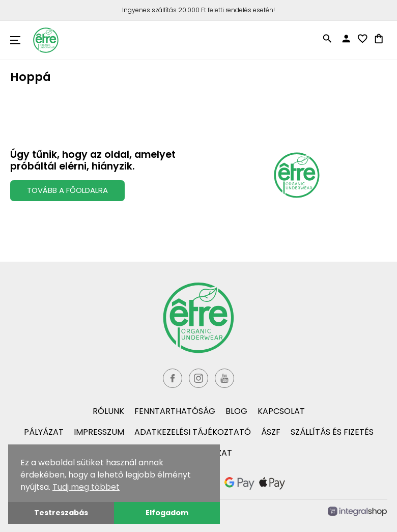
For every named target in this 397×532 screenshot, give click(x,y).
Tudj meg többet (86, 487)
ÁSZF (271, 432)
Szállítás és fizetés (332, 432)
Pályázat (44, 432)
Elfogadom (167, 513)
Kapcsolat (281, 411)
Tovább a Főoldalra (67, 190)
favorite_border (362, 39)
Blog (236, 411)
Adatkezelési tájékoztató (193, 432)
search (327, 39)
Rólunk (108, 411)
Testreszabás (61, 513)
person (346, 39)
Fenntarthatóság (175, 411)
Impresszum (99, 432)
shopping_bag (379, 39)
